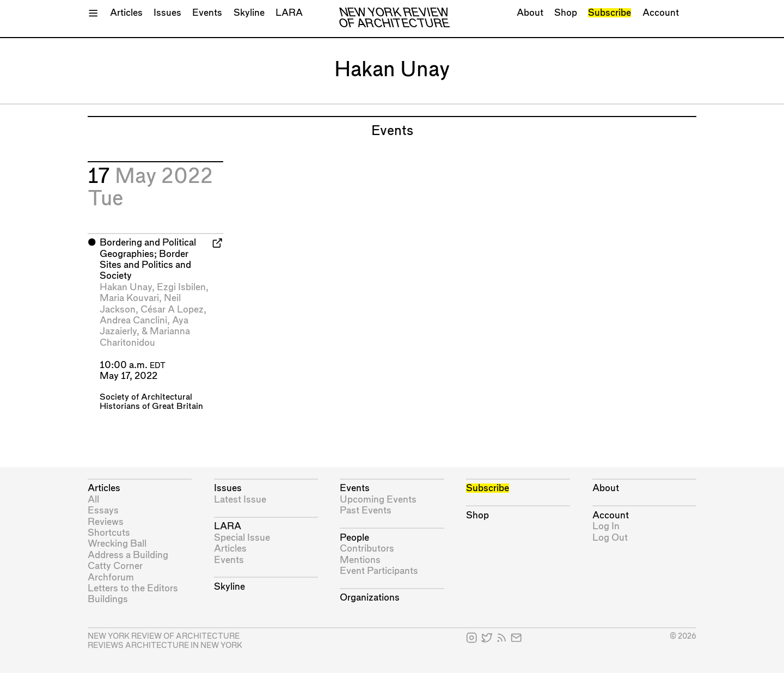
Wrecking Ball (117, 544)
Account (661, 13)
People (354, 538)
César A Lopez (172, 310)
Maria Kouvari (129, 298)
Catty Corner (115, 566)
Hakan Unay (126, 287)
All (93, 500)
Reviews (106, 522)
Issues (167, 13)
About (530, 13)
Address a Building (128, 555)
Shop (566, 13)
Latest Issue (240, 500)
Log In (606, 526)
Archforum (111, 577)
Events (207, 13)
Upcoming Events (378, 500)
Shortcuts (109, 533)
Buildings (108, 599)
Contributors (367, 549)
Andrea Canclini (133, 320)
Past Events (366, 510)
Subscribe (610, 13)
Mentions (360, 560)
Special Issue (242, 538)
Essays (103, 510)
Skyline (249, 13)
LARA (289, 13)
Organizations (370, 598)
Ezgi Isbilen (181, 287)
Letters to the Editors (133, 588)
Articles (126, 13)
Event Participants (379, 571)
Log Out (610, 538)
